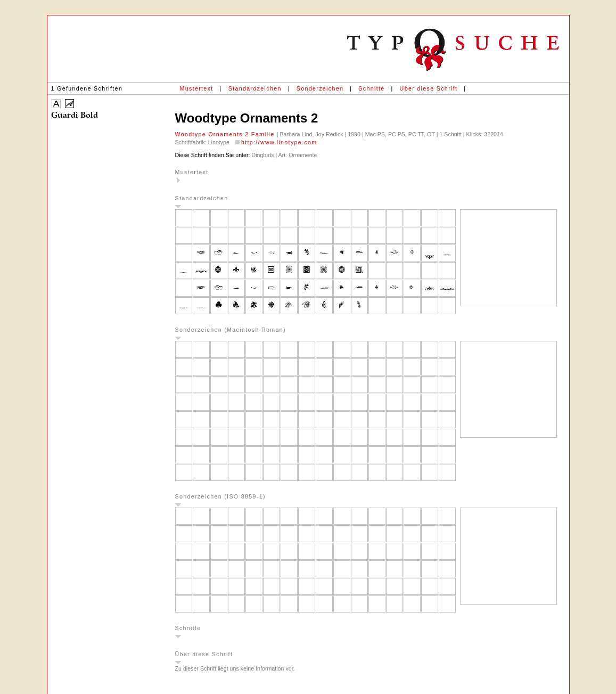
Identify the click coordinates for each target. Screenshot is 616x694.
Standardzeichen (255, 88)
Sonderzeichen (320, 88)
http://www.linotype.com (279, 142)
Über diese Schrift (429, 88)
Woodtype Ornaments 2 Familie (226, 134)
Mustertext (197, 88)
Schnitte (371, 88)
